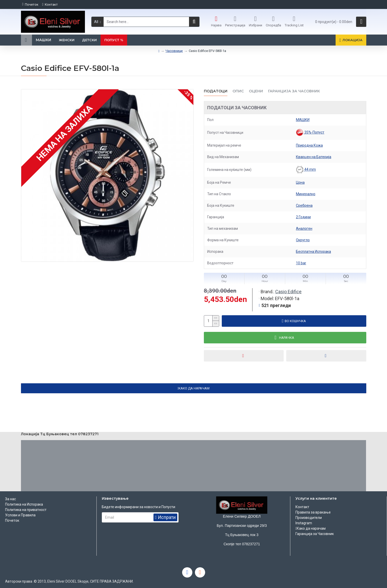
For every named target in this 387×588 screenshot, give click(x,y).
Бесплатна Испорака (313, 252)
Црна (300, 182)
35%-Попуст (310, 133)
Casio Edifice (288, 292)
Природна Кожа (309, 145)
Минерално (306, 194)
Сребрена (304, 205)
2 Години (303, 217)
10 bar (301, 263)
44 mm (306, 170)
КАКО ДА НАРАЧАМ (194, 388)
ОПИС (238, 91)
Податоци (216, 91)
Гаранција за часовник (294, 91)
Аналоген (304, 228)
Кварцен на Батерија (314, 157)
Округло (303, 240)
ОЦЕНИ (256, 91)
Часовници (174, 51)
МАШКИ (303, 120)
